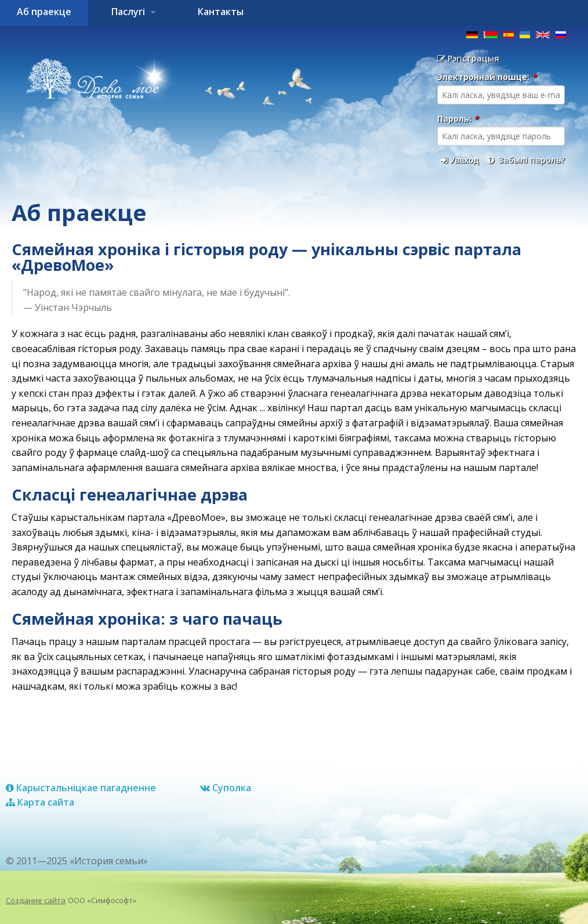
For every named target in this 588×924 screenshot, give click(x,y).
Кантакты (221, 12)
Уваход (460, 160)
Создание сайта (36, 900)
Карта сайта (40, 802)
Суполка (226, 788)
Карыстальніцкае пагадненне (81, 788)
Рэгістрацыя (468, 58)
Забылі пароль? (526, 160)
